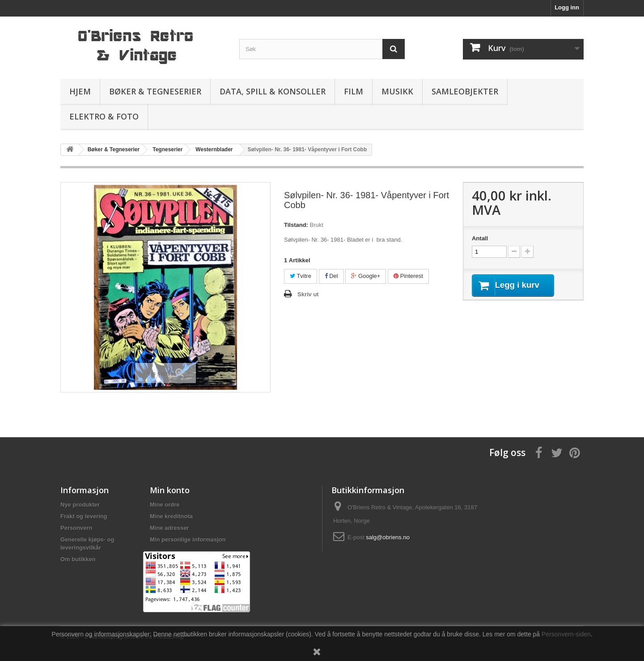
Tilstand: (296, 225)
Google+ (366, 276)
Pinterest (408, 276)
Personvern (76, 528)
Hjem (80, 91)
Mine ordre (165, 505)
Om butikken (78, 559)
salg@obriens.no (388, 537)
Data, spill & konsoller (273, 91)
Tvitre (301, 276)
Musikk (397, 91)
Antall (480, 238)
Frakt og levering (84, 516)
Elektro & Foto (104, 116)
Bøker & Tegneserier (155, 91)
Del (331, 276)
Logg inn (567, 7)
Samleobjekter (465, 91)
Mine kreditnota (171, 516)
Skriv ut (308, 294)
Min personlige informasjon (188, 539)
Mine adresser (169, 528)
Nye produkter (80, 505)
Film (354, 91)
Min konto (170, 490)
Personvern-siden (566, 634)
